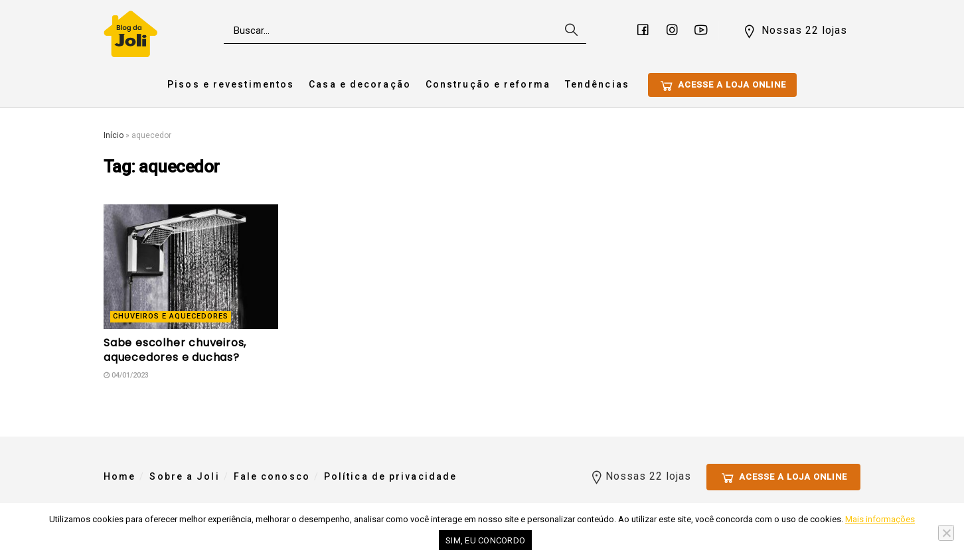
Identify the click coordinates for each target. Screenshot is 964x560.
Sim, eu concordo (485, 540)
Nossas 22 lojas (794, 31)
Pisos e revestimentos (231, 84)
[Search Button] (570, 31)
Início (114, 135)
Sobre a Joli (184, 476)
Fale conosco (272, 476)
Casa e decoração (360, 84)
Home (120, 476)
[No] (946, 533)
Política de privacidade (390, 476)
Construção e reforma (488, 84)
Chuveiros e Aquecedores (171, 316)
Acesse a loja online (722, 86)
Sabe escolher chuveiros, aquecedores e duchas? (175, 350)
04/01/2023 (126, 375)
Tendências (597, 84)
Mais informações (880, 519)
